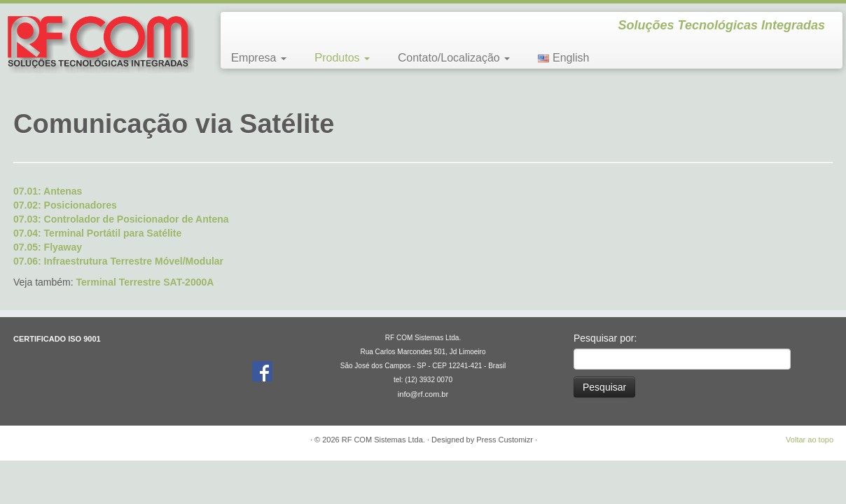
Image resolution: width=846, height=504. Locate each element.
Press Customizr (505, 440)
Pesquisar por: (605, 338)
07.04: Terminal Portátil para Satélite (97, 233)
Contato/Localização (454, 58)
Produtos (342, 58)
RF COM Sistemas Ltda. (383, 440)
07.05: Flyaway (48, 247)
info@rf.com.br (423, 394)
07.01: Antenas (48, 191)
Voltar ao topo (810, 440)
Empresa (259, 58)
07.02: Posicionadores (65, 205)
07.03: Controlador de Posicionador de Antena (121, 219)
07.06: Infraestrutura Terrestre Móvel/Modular (118, 261)
